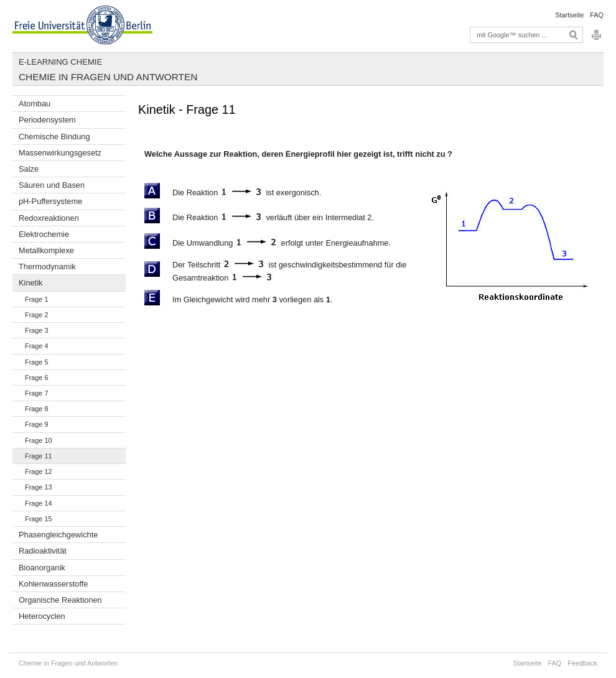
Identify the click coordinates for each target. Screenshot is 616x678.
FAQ (597, 15)
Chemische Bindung (54, 137)
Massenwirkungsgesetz (60, 153)
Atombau (35, 104)
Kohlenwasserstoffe (53, 584)
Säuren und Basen (52, 185)
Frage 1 (36, 299)
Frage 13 (39, 487)
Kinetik (30, 283)
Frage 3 (36, 330)
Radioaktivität (43, 551)
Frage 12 (39, 471)
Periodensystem (47, 120)
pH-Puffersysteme (50, 201)
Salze (29, 169)
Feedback (582, 663)
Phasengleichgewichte (58, 535)
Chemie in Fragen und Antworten (108, 77)
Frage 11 (39, 456)
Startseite (569, 15)
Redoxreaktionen (49, 218)
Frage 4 (36, 346)
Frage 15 (39, 519)
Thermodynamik (47, 267)
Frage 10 (39, 440)
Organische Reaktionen (60, 600)
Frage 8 (36, 409)
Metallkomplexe (46, 250)
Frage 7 (36, 393)
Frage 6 (36, 378)
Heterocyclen (42, 616)
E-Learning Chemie (60, 62)
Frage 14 (39, 503)
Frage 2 (36, 315)
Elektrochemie (44, 234)
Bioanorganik (42, 568)
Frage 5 (36, 362)
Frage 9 (36, 424)
